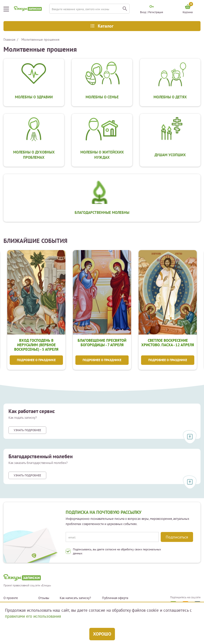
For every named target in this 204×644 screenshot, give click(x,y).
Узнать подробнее (27, 431)
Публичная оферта (115, 598)
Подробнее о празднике (36, 360)
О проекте (11, 598)
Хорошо (102, 634)
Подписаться (177, 537)
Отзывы (44, 598)
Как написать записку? (75, 598)
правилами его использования (33, 616)
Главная (9, 39)
